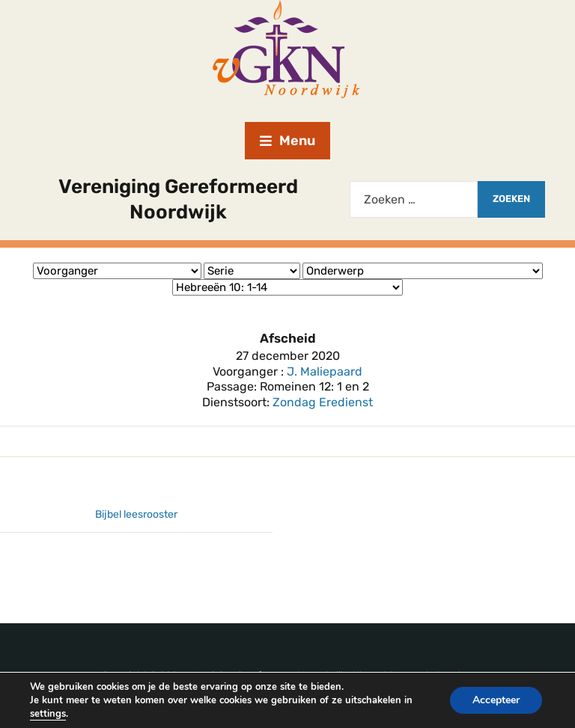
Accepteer (496, 700)
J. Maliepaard (325, 371)
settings (48, 714)
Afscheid (288, 338)
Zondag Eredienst (323, 402)
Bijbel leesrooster (136, 514)
